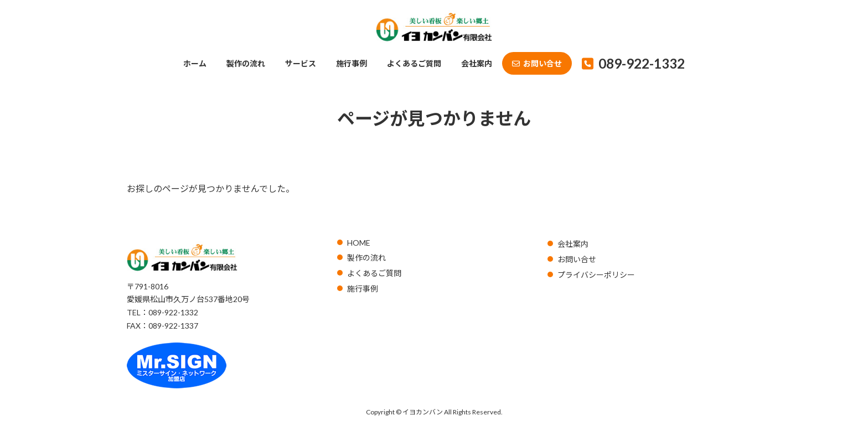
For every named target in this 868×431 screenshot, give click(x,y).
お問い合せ (577, 259)
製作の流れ (366, 258)
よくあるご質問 (374, 273)
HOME (359, 243)
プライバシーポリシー (596, 275)
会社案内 (573, 244)
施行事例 (363, 289)
